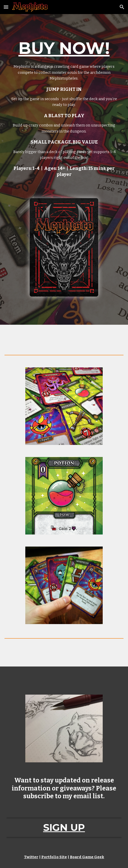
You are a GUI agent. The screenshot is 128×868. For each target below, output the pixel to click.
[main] (64, 107)
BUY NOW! (64, 48)
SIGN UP (64, 827)
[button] (6, 7)
